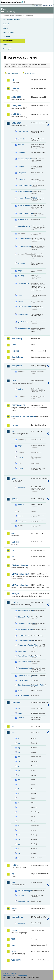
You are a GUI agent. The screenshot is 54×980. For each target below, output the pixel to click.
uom (13, 945)
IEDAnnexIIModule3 (20, 574)
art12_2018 (16, 97)
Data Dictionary (20, 15)
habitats (21, 166)
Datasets (6, 24)
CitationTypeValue (24, 617)
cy (19, 752)
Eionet (12, 15)
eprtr (14, 381)
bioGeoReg (22, 139)
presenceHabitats (24, 239)
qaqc (20, 271)
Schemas (7, 36)
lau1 (13, 726)
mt (19, 821)
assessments (23, 131)
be (19, 743)
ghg (13, 533)
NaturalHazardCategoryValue (24, 656)
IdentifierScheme (24, 636)
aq (13, 80)
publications (17, 917)
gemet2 (15, 499)
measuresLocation (24, 192)
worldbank (16, 960)
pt (19, 835)
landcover (16, 703)
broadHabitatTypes (24, 891)
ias (13, 550)
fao (13, 431)
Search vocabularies (14, 73)
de (19, 761)
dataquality (17, 366)
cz (19, 757)
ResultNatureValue (24, 668)
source (21, 516)
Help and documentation (12, 20)
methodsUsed (23, 220)
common (15, 351)
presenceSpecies (24, 246)
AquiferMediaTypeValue (24, 611)
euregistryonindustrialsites (21, 416)
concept (21, 505)
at (19, 738)
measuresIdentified (24, 185)
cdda (14, 345)
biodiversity (17, 339)
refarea (21, 457)
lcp (13, 874)
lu (19, 812)
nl (19, 826)
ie (19, 798)
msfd (14, 882)
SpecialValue (23, 680)
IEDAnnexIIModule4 (20, 585)
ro (19, 840)
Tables (5, 28)
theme (20, 691)
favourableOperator (24, 159)
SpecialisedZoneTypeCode (24, 676)
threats (21, 295)
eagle (20, 713)
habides (15, 542)
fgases (15, 479)
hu (19, 794)
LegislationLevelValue (24, 641)
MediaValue (22, 651)
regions (21, 895)
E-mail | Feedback (10, 973)
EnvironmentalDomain (24, 630)
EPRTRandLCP (18, 405)
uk (19, 858)
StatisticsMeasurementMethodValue (24, 685)
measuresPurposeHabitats (24, 198)
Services (6, 45)
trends (20, 302)
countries (22, 153)
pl (19, 830)
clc (19, 709)
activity (21, 389)
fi (19, 784)
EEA (13, 2)
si (19, 849)
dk (19, 766)
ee (19, 771)
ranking (21, 276)
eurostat (15, 425)
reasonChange (23, 283)
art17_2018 (16, 123)
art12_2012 (16, 88)
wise (14, 951)
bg (19, 748)
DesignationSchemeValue (24, 623)
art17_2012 (16, 114)
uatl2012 (21, 718)
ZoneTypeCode (24, 695)
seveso (15, 930)
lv (19, 817)
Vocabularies (8, 41)
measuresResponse (24, 213)
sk (19, 853)
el (19, 775)
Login (36, 5)
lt (19, 807)
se (19, 844)
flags (20, 446)
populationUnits (24, 226)
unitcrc (21, 468)
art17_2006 (16, 106)
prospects (22, 263)
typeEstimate (23, 314)
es (19, 780)
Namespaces (8, 49)
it (19, 803)
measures (22, 179)
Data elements (8, 32)
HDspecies (22, 173)
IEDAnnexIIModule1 (20, 565)
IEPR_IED (16, 594)
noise (14, 908)
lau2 (13, 732)
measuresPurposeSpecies (24, 206)
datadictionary (18, 357)
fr (19, 789)
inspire (15, 602)
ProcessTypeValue (24, 662)
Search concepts (30, 73)
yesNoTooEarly (24, 322)
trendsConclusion (24, 306)
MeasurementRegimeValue (24, 645)
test (13, 939)
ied (13, 557)
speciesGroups (24, 901)
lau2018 (15, 865)
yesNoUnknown (24, 328)
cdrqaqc (21, 145)
